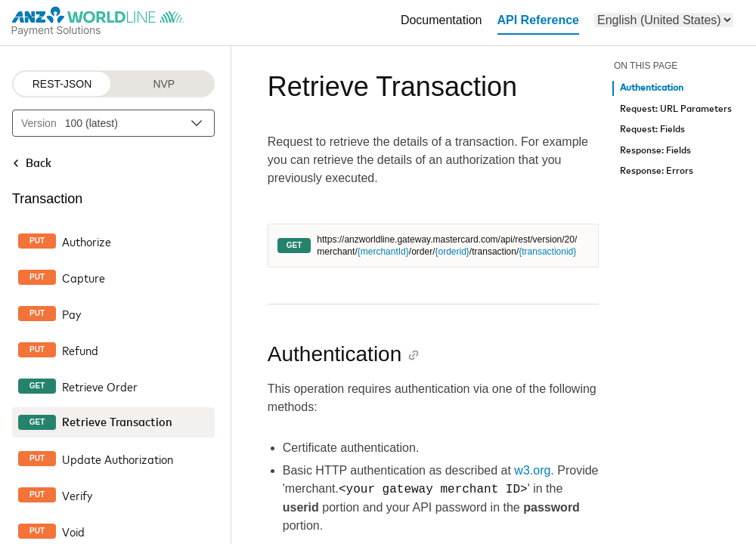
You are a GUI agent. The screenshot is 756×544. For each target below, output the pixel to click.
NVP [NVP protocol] (164, 84)
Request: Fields (652, 130)
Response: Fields (655, 151)
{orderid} (452, 252)
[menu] (664, 20)
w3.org (532, 470)
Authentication (652, 88)
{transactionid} (547, 252)
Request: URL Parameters (676, 109)
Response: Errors (657, 171)
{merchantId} (383, 252)
